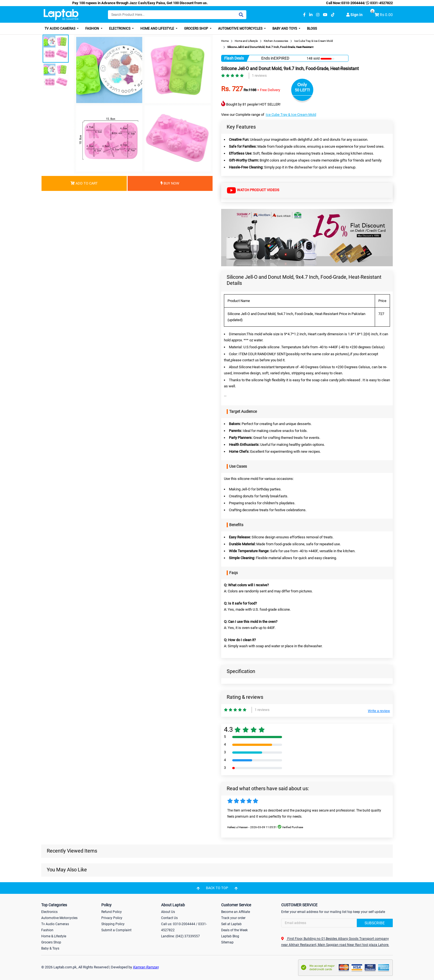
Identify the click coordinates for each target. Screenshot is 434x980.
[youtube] (325, 15)
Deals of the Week (234, 930)
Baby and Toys (285, 29)
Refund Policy (112, 912)
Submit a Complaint (116, 930)
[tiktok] (333, 15)
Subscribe (375, 923)
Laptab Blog (230, 936)
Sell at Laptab (231, 924)
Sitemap (227, 942)
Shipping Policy (113, 924)
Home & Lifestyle (54, 936)
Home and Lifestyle (158, 29)
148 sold (313, 58)
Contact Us (169, 918)
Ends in (268, 58)
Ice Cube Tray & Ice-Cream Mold (291, 115)
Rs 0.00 (386, 15)
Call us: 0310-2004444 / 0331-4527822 (184, 927)
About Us (168, 912)
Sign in (354, 15)
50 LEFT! (302, 90)
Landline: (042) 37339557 (180, 936)
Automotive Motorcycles (241, 29)
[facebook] (304, 15)
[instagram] (318, 15)
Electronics (120, 29)
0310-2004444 (353, 3)
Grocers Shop (197, 29)
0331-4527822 (379, 3)
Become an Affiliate (236, 912)
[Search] (177, 15)
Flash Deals (234, 58)
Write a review (379, 711)
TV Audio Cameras (60, 29)
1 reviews (259, 76)
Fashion (93, 29)
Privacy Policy (112, 918)
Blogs (312, 29)
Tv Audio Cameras (55, 924)
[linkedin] (311, 15)
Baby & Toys (50, 948)
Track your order (233, 918)
